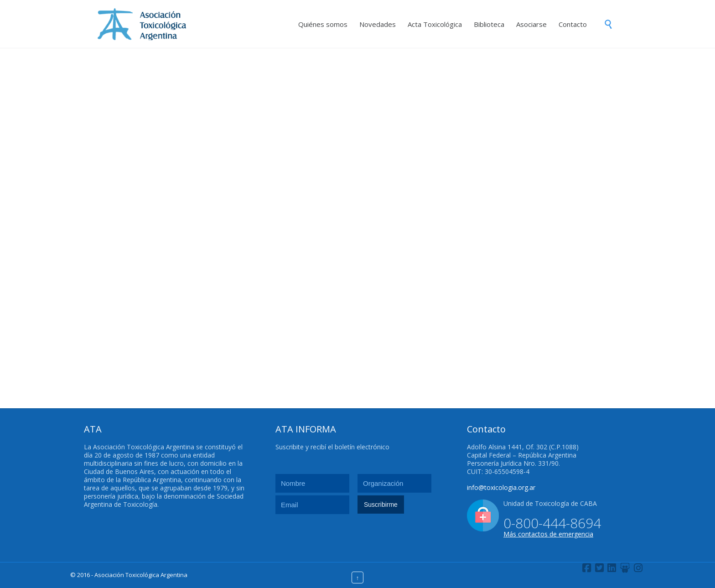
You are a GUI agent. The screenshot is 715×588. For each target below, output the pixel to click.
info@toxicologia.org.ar (501, 487)
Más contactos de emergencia (548, 534)
